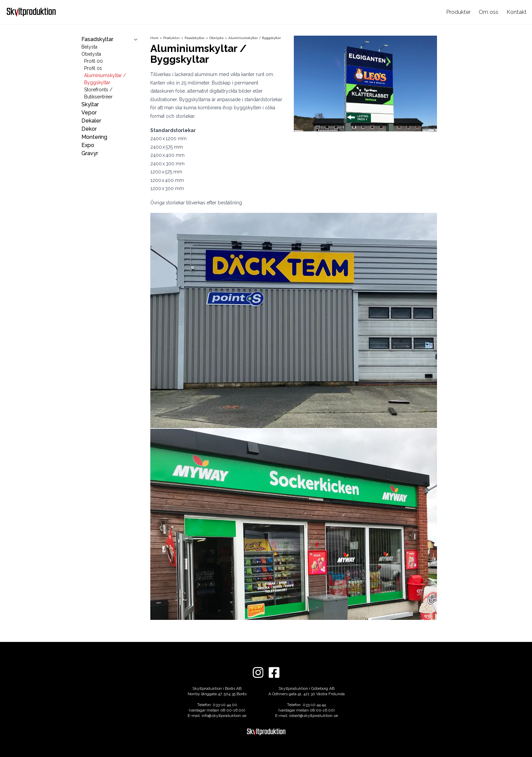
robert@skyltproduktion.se (313, 716)
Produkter (458, 12)
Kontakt (517, 12)
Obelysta (91, 54)
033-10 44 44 (314, 705)
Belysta (89, 47)
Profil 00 (93, 61)
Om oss (489, 12)
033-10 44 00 (225, 705)
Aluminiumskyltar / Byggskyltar (255, 38)
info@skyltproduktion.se (224, 716)
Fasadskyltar (197, 38)
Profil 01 (93, 68)
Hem (157, 38)
